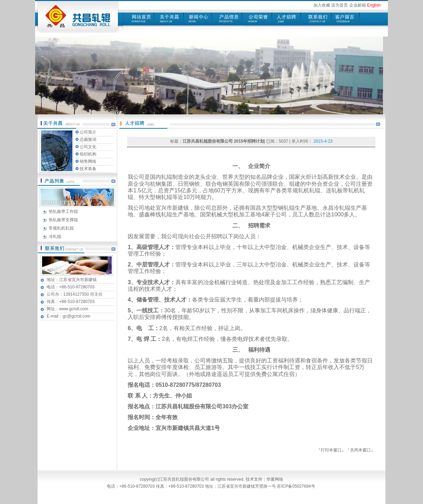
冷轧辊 (55, 237)
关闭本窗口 (360, 450)
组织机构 (88, 154)
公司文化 (88, 147)
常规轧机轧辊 (61, 228)
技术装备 (88, 169)
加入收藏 (322, 5)
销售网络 (88, 161)
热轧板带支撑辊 (63, 220)
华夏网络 (275, 479)
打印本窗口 (331, 450)
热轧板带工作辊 (63, 211)
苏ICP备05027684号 (297, 486)
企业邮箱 (358, 5)
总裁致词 (88, 139)
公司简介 (88, 132)
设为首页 (340, 5)
